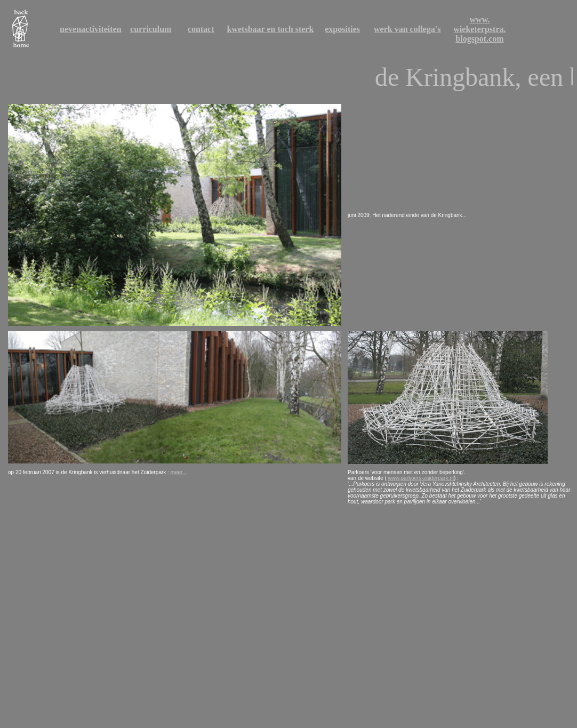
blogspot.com (479, 39)
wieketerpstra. (479, 29)
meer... (179, 472)
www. (480, 19)
